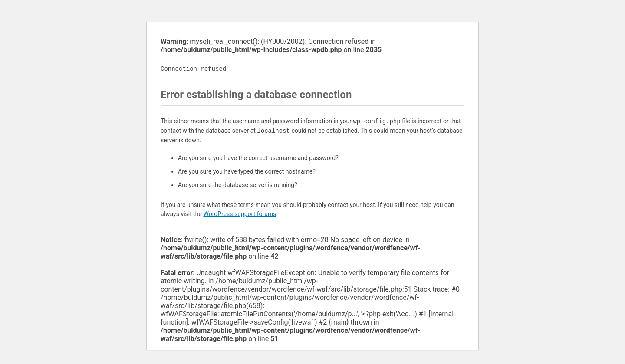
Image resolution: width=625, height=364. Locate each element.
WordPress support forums (240, 214)
